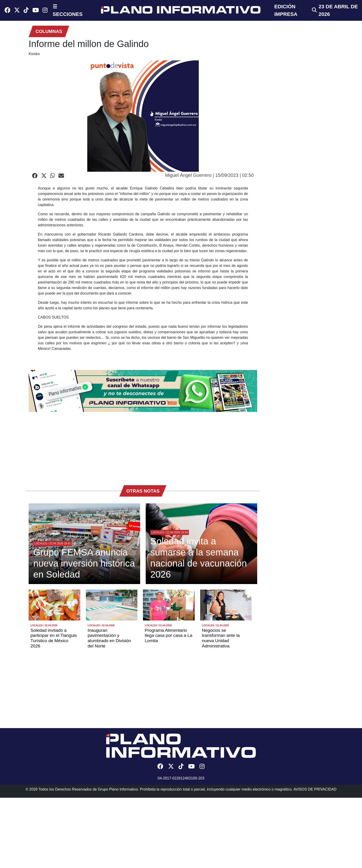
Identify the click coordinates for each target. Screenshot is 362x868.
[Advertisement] (143, 446)
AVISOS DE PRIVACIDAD (315, 789)
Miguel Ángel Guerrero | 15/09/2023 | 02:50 (209, 175)
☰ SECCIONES (68, 10)
